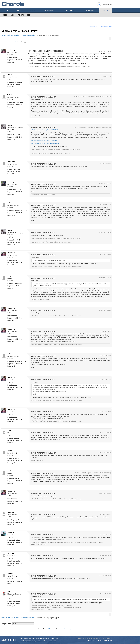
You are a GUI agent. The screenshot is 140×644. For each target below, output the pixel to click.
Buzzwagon (11, 182)
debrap (10, 74)
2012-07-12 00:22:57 (105, 356)
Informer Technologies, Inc (67, 629)
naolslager (11, 162)
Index (5, 15)
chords (109, 641)
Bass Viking (11, 532)
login (9, 42)
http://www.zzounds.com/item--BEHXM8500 (45, 130)
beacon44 (11, 574)
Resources (90, 10)
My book (71, 10)
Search (12, 15)
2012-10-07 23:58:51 (81, 473)
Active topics (93, 27)
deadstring (11, 50)
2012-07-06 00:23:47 (80, 127)
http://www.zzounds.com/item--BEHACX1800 (45, 143)
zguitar (10, 451)
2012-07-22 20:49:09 (105, 432)
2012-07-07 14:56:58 (105, 310)
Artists (32, 10)
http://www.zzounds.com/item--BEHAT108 (44, 141)
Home (7, 10)
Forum (105, 10)
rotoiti (9, 430)
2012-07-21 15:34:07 (105, 411)
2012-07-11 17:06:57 (105, 331)
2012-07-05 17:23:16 (105, 76)
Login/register (107, 4)
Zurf (9, 592)
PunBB (48, 629)
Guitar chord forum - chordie (10, 35)
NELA (9, 203)
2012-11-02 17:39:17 (105, 534)
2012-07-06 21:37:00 (105, 232)
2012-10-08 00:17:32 (105, 493)
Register (21, 15)
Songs (19, 10)
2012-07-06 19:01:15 (105, 205)
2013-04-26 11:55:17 (105, 594)
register (15, 42)
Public (50, 10)
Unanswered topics (106, 27)
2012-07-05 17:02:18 (105, 52)
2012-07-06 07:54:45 (105, 184)
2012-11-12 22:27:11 (105, 555)
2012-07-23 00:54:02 (105, 453)
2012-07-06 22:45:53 (105, 255)
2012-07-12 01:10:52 (105, 379)
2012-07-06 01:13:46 (105, 164)
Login (29, 15)
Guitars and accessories (28, 35)
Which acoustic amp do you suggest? (20, 31)
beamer (10, 125)
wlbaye (10, 95)
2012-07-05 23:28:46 (80, 97)
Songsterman (12, 276)
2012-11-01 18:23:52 (105, 514)
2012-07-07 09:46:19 (105, 278)
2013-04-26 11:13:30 (105, 576)
